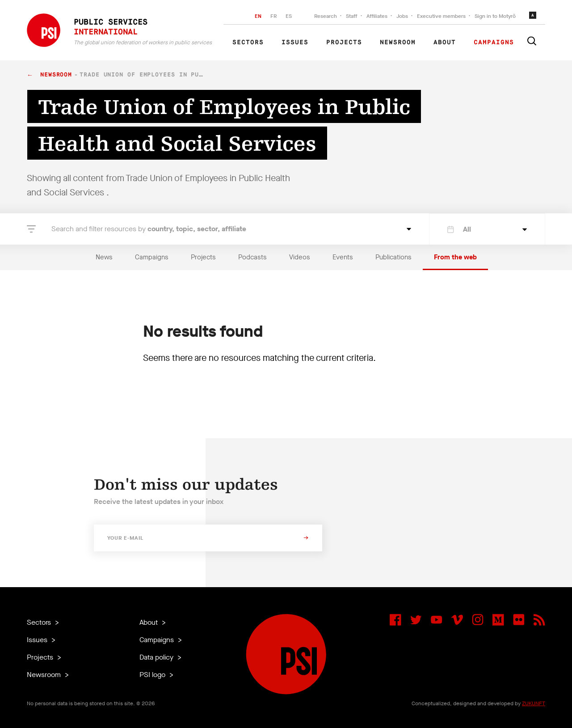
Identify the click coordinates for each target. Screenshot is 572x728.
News (104, 257)
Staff (352, 16)
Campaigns (494, 42)
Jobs (402, 16)
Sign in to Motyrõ (495, 16)
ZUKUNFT (534, 703)
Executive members (441, 16)
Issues (295, 42)
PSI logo (153, 675)
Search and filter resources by (149, 229)
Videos (300, 257)
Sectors (248, 42)
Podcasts (252, 257)
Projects (344, 42)
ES (289, 16)
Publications (393, 257)
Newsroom (398, 42)
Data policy (157, 657)
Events (343, 257)
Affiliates (377, 16)
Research (326, 16)
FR (273, 16)
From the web (455, 257)
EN (258, 16)
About (445, 42)
